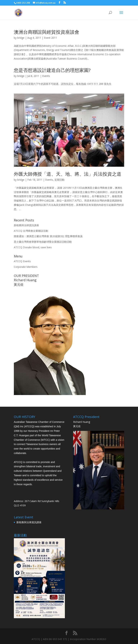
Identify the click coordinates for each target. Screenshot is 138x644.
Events (46, 76)
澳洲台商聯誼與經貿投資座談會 (47, 32)
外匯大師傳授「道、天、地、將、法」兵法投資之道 (68, 174)
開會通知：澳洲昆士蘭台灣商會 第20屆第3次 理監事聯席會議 (48, 236)
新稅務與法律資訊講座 (26, 225)
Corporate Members (26, 267)
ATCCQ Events (22, 261)
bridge (21, 38)
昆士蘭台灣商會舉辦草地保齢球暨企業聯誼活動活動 (43, 242)
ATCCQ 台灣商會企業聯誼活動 (31, 231)
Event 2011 (50, 38)
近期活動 (59, 180)
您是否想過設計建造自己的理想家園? (52, 70)
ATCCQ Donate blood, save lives (33, 247)
